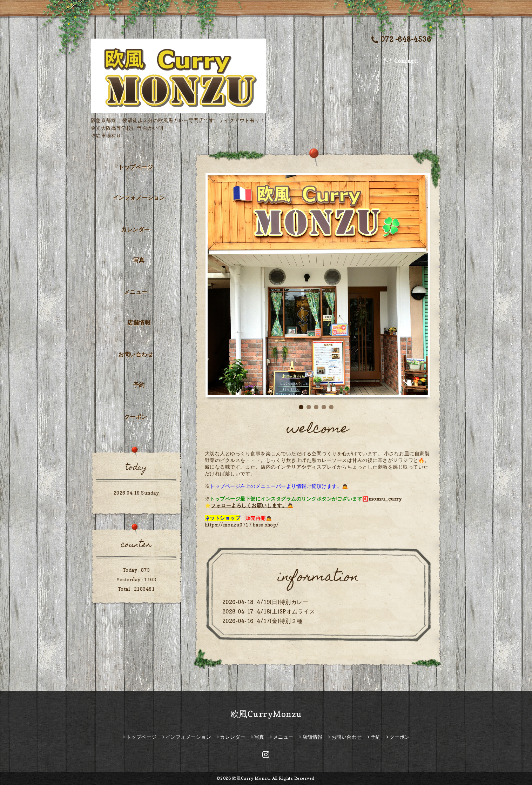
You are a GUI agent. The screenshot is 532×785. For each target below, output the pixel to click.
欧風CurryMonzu (266, 714)
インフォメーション (139, 197)
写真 (139, 260)
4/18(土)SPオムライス (286, 611)
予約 (139, 385)
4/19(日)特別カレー (283, 602)
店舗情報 (139, 322)
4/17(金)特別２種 (280, 621)
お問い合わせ (136, 354)
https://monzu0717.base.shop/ (242, 525)
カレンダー (136, 229)
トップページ (136, 167)
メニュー (136, 292)
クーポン (136, 417)
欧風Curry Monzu (251, 778)
